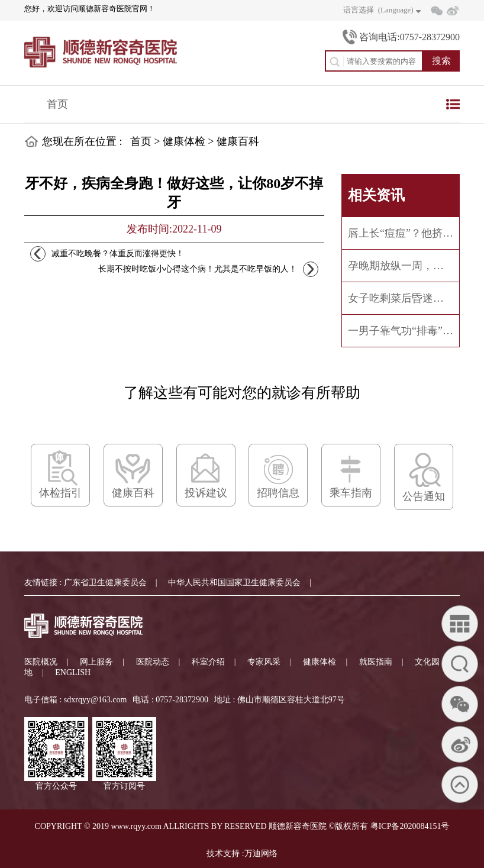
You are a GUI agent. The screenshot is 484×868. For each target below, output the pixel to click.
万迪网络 (261, 854)
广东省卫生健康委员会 (105, 583)
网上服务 (96, 662)
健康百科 (238, 141)
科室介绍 (208, 662)
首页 (57, 104)
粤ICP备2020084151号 (410, 826)
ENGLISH (73, 672)
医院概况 (41, 662)
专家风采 (264, 662)
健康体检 (184, 141)
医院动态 (153, 662)
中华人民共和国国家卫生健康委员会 (234, 583)
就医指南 (376, 662)
